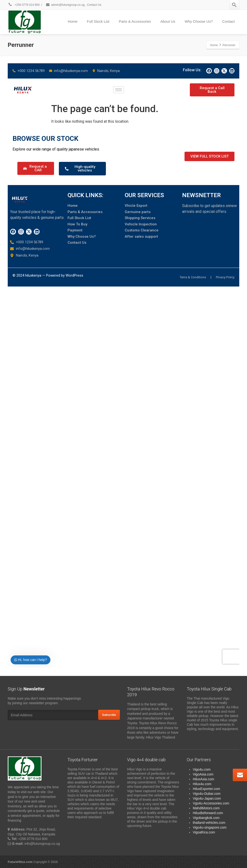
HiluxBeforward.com (208, 813)
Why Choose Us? (199, 21)
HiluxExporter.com (206, 789)
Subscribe (109, 715)
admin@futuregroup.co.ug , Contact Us (73, 5)
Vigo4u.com (202, 769)
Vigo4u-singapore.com (210, 827)
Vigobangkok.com (206, 818)
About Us (168, 21)
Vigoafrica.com (204, 832)
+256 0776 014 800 (24, 5)
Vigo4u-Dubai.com (207, 794)
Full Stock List (98, 21)
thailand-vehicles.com (209, 823)
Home (73, 21)
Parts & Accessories (135, 21)
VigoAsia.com (203, 774)
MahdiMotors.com (206, 808)
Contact (228, 21)
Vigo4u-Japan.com (207, 798)
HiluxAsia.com (203, 779)
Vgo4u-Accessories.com (211, 803)
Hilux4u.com (202, 784)
